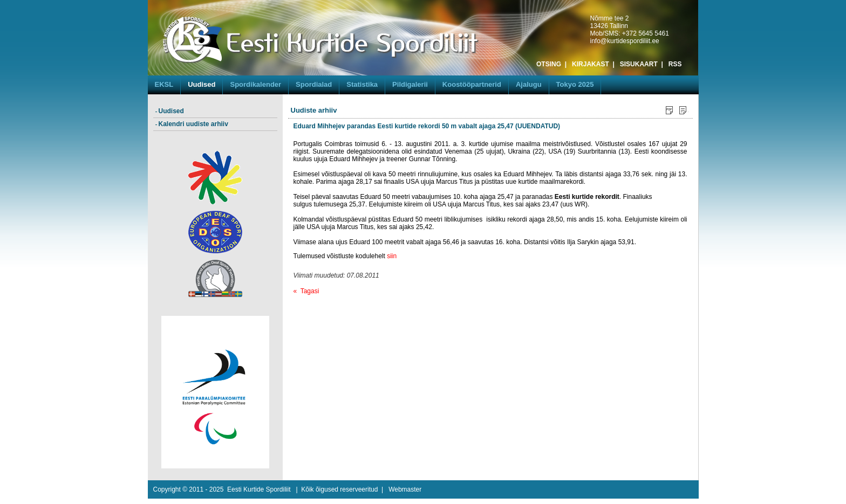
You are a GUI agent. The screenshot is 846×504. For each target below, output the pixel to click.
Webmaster (405, 489)
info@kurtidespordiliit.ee (625, 41)
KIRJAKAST (591, 64)
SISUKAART (639, 64)
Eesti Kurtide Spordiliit (259, 489)
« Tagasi (306, 291)
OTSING (549, 64)
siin (392, 256)
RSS (675, 64)
